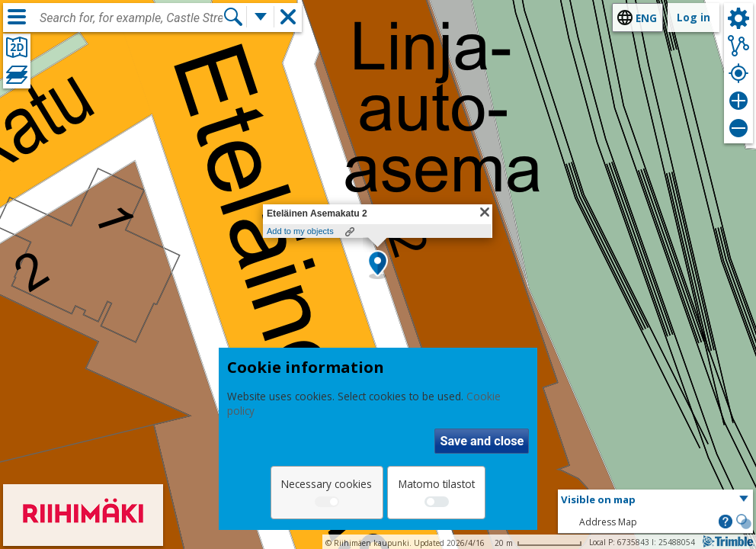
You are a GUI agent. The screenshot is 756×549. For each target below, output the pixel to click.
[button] (378, 265)
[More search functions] (261, 17)
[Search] (233, 17)
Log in (694, 17)
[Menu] (17, 17)
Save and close (482, 441)
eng (646, 18)
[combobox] (131, 18)
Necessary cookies (327, 484)
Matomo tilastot (437, 484)
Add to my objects (300, 231)
